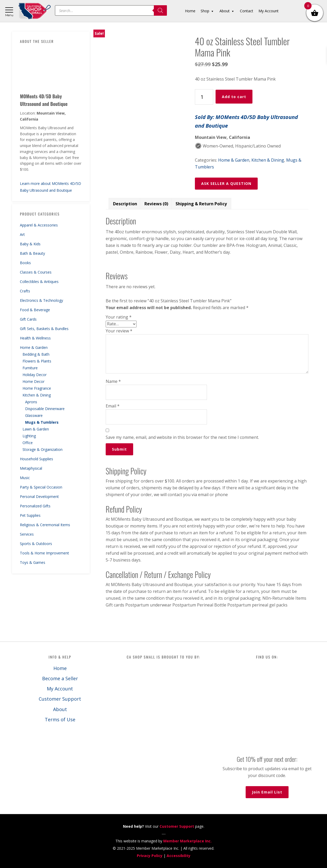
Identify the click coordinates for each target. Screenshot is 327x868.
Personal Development (39, 497)
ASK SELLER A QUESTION (226, 183)
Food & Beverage (35, 310)
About (60, 709)
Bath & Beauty (32, 253)
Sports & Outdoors (36, 544)
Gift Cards (28, 319)
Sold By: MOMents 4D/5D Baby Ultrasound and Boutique (246, 121)
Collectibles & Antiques (39, 282)
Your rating (119, 317)
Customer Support (60, 699)
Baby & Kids (30, 244)
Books (25, 263)
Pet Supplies (30, 515)
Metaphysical (31, 468)
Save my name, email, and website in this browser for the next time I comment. (182, 437)
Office (28, 443)
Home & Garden (34, 347)
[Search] (160, 10)
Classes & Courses (36, 272)
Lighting (29, 436)
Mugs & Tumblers (42, 422)
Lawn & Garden (36, 429)
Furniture (30, 368)
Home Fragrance (37, 388)
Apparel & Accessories (39, 225)
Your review (119, 331)
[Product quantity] (204, 97)
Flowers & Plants (37, 361)
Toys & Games (33, 562)
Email (113, 406)
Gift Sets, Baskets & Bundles (44, 329)
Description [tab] (125, 204)
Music (25, 478)
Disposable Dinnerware (45, 409)
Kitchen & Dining (37, 395)
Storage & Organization (43, 449)
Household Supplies (36, 459)
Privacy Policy (150, 856)
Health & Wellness (35, 338)
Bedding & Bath (36, 354)
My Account (60, 689)
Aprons (31, 402)
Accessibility (179, 856)
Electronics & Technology (41, 300)
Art (22, 234)
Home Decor (33, 381)
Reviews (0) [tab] (156, 204)
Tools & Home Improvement (44, 553)
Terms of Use (60, 719)
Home (60, 668)
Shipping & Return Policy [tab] (201, 204)
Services (27, 534)
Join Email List (267, 792)
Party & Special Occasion (41, 487)
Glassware (34, 415)
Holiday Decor (35, 375)
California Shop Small (35, 11)
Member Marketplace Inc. (187, 841)
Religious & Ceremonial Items (45, 525)
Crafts (25, 291)
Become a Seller (60, 678)
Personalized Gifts (35, 506)
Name (113, 381)
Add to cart (234, 97)
